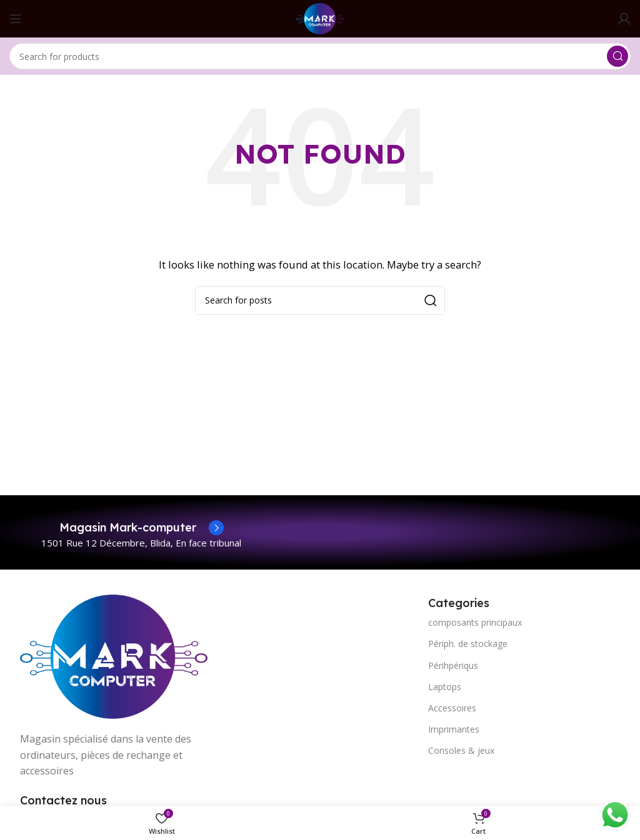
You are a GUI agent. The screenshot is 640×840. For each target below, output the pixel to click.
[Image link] (114, 655)
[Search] (320, 56)
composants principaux (475, 622)
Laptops (445, 687)
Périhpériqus (453, 665)
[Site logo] (320, 17)
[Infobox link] (142, 528)
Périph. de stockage (468, 644)
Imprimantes (454, 729)
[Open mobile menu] (16, 19)
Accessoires (452, 708)
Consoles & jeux (461, 750)
